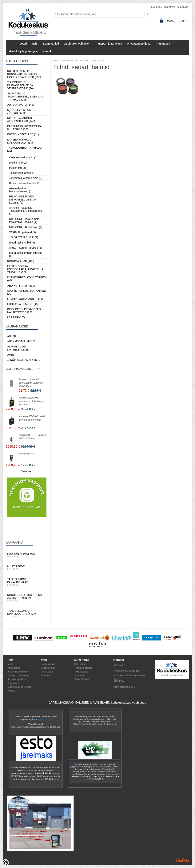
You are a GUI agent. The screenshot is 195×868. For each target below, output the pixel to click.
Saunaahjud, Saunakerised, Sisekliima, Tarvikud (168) (26, 97)
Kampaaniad (51, 44)
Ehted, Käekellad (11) (23, 134)
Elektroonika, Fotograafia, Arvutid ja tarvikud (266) (25, 269)
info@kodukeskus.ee (124, 687)
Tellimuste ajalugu (83, 668)
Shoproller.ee (183, 860)
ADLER (12, 336)
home (56, 60)
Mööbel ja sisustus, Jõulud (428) (22, 111)
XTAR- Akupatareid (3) (22, 232)
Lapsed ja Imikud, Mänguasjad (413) (20, 141)
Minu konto (80, 664)
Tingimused (163, 44)
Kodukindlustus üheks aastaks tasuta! (27, 598)
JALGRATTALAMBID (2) (24, 237)
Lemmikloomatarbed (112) (26, 299)
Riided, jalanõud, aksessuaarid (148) (21, 120)
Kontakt (47, 51)
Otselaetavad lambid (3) (23, 157)
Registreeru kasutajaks (176, 7)
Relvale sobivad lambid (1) (25, 183)
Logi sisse (156, 7)
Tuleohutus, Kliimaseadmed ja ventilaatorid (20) (20, 85)
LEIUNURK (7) (16, 317)
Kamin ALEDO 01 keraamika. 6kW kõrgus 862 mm (32, 401)
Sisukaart (46, 676)
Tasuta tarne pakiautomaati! (27, 582)
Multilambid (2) (18, 163)
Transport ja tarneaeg (109, 44)
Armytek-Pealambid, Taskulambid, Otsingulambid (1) (26, 211)
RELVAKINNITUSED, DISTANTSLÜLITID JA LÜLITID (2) (22, 200)
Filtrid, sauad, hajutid (95, 60)
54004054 (119, 681)
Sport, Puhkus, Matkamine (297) (27, 292)
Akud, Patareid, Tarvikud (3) (26, 248)
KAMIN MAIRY (27, 454)
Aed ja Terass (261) (21, 286)
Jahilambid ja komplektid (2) (26, 178)
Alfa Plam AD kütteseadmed (18, 348)
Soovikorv (79, 676)
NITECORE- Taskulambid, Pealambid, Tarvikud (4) (25, 220)
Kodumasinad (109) (21, 261)
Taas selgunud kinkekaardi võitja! (27, 613)
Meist (35, 44)
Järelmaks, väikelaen (77, 44)
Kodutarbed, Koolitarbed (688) (27, 279)
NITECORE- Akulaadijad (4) (26, 227)
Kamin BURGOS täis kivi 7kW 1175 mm (32, 437)
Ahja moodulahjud (21, 341)
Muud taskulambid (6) (22, 243)
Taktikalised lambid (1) (22, 173)
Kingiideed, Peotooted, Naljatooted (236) (24, 311)
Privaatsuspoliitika (139, 44)
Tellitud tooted (81, 672)
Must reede (27, 568)
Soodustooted (48, 668)
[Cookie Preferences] (5, 863)
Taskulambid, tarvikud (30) (24, 149)
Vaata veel (27, 471)
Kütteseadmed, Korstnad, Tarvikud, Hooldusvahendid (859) (24, 74)
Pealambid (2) (17, 168)
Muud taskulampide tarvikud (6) (26, 254)
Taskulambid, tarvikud (72, 60)
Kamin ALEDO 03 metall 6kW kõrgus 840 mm (32, 418)
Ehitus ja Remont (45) (23, 304)
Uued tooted (47, 672)
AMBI (10, 355)
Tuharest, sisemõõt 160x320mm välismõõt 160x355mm (31, 383)
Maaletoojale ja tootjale (23, 51)
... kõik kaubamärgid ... (24, 360)
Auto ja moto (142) (21, 105)
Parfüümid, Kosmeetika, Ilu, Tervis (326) (25, 128)
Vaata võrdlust (82, 679)
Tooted (22, 44)
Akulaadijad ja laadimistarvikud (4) (21, 190)
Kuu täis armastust (27, 555)
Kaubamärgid (48, 664)
